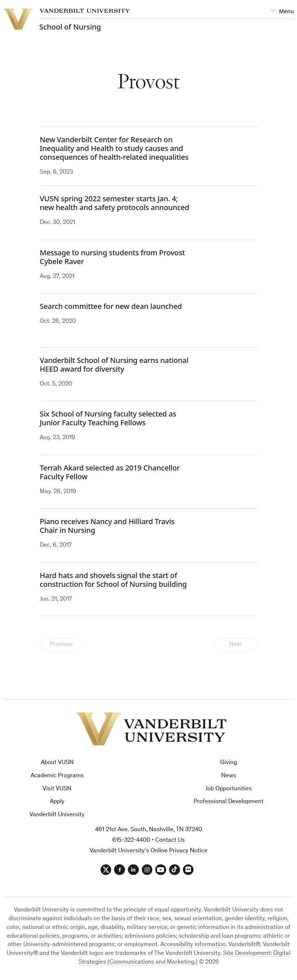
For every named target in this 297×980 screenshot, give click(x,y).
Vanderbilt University (57, 815)
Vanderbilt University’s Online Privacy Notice (148, 851)
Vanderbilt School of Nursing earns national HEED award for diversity (114, 365)
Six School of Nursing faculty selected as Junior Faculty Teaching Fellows (108, 418)
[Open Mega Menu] (282, 11)
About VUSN (57, 763)
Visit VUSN (57, 789)
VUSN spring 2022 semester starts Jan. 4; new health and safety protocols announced (114, 203)
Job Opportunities (228, 789)
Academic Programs (57, 776)
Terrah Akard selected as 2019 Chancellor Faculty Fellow (110, 472)
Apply (57, 802)
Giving (228, 763)
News (229, 776)
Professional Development (228, 802)
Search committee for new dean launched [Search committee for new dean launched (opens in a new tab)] (111, 306)
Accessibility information (193, 945)
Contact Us (170, 840)
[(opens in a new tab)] (230, 267)
